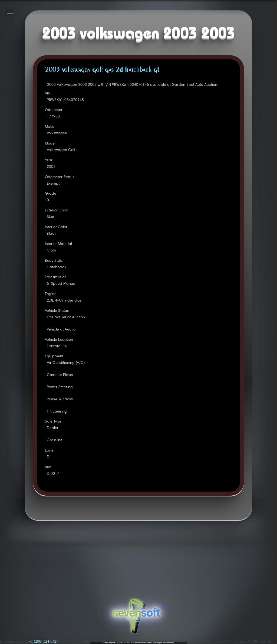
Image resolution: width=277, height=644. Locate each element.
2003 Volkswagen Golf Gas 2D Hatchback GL (102, 70)
